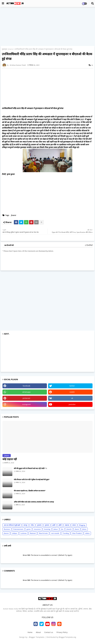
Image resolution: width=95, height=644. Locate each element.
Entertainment (18, 529)
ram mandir (55, 533)
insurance (37, 529)
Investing (47, 529)
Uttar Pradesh (77, 533)
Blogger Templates (37, 637)
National (33, 533)
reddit (72, 392)
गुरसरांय (39, 525)
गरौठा (32, 525)
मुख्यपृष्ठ (4, 49)
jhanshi (69, 529)
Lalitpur (15, 533)
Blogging (82, 525)
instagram (26, 404)
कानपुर (25, 525)
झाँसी (60, 525)
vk (72, 398)
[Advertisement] (47, 27)
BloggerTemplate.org (67, 637)
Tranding (66, 533)
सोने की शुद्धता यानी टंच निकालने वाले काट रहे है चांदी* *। (30, 468)
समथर (74, 525)
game (29, 529)
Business (7, 529)
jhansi (11, 49)
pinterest (26, 398)
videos (87, 533)
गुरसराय (47, 525)
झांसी (54, 525)
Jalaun (56, 529)
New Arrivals (43, 533)
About (38, 632)
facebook (26, 386)
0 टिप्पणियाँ (89, 245)
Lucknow (24, 533)
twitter (72, 386)
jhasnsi (6, 533)
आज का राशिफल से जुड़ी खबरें (12, 525)
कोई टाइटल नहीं (10, 459)
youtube (72, 404)
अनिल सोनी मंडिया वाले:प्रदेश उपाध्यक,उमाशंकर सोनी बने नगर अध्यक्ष (34, 502)
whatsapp (26, 392)
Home (30, 632)
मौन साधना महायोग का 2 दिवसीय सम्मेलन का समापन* (30, 491)
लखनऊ (67, 525)
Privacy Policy (62, 632)
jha (62, 529)
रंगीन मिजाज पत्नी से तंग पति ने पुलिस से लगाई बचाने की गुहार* (32, 480)
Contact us (49, 632)
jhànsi (84, 529)
